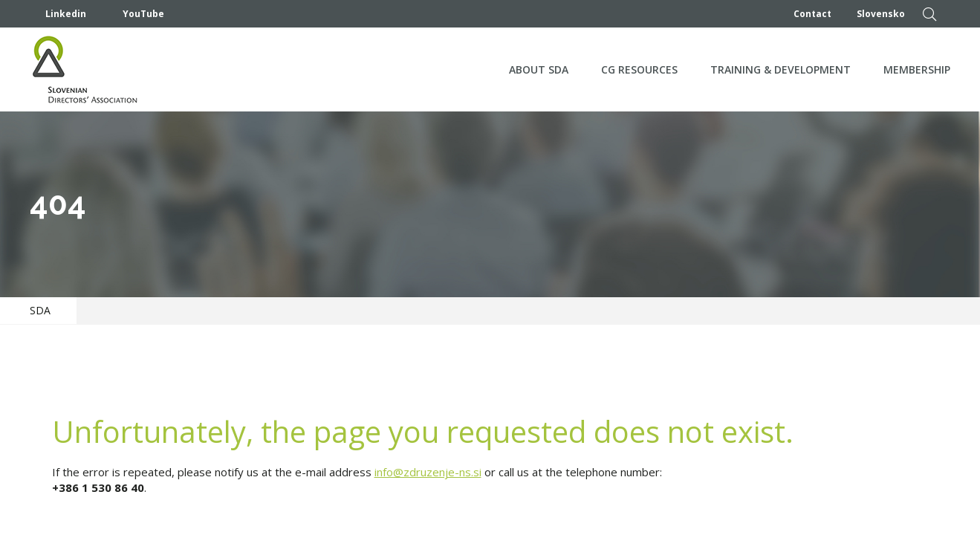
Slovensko (881, 14)
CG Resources (639, 69)
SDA (40, 310)
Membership (917, 69)
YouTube (134, 14)
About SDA (539, 69)
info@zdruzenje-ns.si (428, 472)
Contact (812, 14)
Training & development (781, 69)
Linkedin (58, 14)
